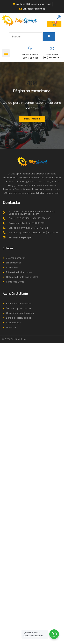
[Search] (49, 37)
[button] (6, 53)
